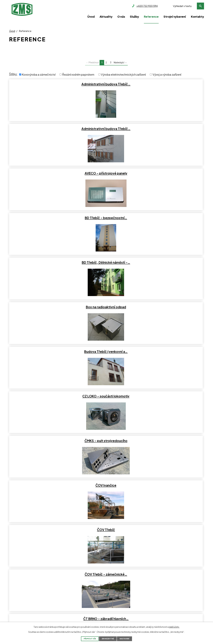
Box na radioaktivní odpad (172, 129)
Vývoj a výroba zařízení (167, 74)
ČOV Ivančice (41, 218)
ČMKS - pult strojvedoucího (172, 173)
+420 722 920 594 (20, 593)
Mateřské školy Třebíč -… (40, 485)
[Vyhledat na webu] (188, 6)
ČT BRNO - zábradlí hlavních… (40, 262)
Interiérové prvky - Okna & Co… (106, 352)
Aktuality (106, 17)
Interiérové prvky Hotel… (106, 396)
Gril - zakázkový (106, 307)
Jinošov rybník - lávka (41, 441)
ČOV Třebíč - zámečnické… (172, 218)
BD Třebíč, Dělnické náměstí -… (106, 129)
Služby (134, 17)
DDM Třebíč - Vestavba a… (106, 262)
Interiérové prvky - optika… (172, 352)
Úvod (91, 17)
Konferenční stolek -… (106, 441)
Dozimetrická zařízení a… (172, 262)
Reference (151, 17)
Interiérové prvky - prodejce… (40, 396)
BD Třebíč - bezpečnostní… (40, 129)
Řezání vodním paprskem (78, 74)
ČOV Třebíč (106, 218)
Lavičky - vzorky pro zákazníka (172, 441)
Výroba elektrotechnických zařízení (123, 74)
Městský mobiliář (172, 485)
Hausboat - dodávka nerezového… (172, 307)
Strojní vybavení (175, 17)
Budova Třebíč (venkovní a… (41, 173)
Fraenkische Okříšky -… (40, 307)
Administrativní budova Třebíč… (40, 84)
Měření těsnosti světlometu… (106, 485)
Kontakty (197, 17)
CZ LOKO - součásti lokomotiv (106, 173)
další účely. (174, 627)
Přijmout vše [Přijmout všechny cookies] (85, 639)
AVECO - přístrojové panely (172, 84)
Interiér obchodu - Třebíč (41, 352)
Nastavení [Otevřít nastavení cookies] (130, 639)
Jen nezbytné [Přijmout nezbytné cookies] (108, 639)
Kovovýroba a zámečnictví (39, 74)
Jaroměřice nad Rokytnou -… (172, 396)
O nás (121, 17)
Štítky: (13, 74)
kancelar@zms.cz (19, 604)
